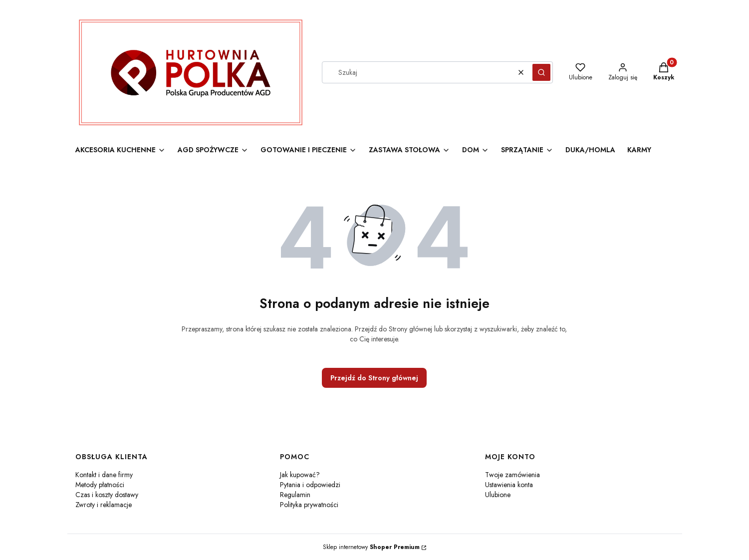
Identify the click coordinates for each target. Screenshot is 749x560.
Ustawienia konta (509, 485)
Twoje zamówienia (512, 475)
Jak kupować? (300, 475)
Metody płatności (100, 485)
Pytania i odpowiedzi (310, 485)
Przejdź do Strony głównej (374, 378)
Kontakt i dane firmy (104, 475)
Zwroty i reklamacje (104, 505)
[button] (541, 72)
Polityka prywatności (309, 505)
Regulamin (295, 495)
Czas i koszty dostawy (107, 495)
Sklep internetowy (371, 547)
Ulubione (498, 495)
